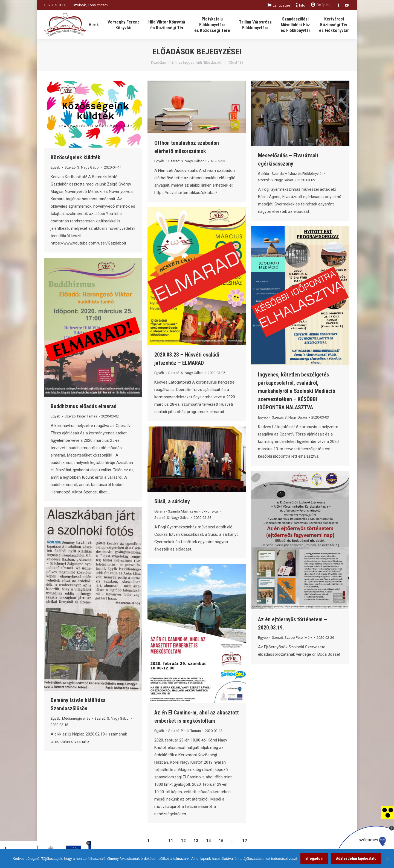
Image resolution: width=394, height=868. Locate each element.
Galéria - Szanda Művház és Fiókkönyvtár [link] (290, 174)
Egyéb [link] (56, 167)
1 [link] (148, 841)
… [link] (159, 841)
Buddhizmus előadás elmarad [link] (84, 406)
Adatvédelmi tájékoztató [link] (356, 858)
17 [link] (245, 841)
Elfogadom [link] (314, 858)
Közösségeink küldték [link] (76, 157)
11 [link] (171, 841)
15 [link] (221, 841)
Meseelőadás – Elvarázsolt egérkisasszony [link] (288, 160)
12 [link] (183, 841)
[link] (387, 812)
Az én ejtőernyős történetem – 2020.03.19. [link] (292, 623)
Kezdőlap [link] (159, 62)
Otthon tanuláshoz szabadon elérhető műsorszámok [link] (187, 147)
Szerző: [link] (82, 167)
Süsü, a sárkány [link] (172, 501)
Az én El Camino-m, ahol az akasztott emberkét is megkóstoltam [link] (197, 717)
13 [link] (196, 841)
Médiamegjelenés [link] (76, 718)
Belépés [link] (320, 5)
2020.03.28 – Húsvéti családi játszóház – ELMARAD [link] (187, 359)
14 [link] (208, 841)
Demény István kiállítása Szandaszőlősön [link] (78, 704)
